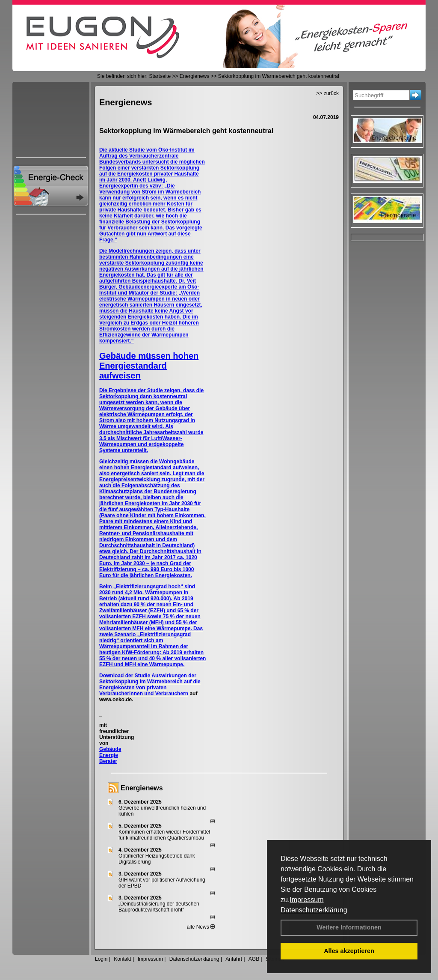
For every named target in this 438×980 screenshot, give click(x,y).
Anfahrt (234, 959)
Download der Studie (125, 676)
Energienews (142, 788)
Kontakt (123, 959)
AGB (254, 959)
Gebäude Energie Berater (110, 755)
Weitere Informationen (349, 927)
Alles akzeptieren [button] (349, 951)
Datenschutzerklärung (314, 910)
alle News (201, 927)
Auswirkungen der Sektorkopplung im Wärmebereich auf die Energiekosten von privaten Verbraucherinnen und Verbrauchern (150, 685)
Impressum (306, 900)
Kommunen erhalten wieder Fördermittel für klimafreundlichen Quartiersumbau (164, 835)
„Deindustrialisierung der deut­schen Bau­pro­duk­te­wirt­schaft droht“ (159, 907)
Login (101, 959)
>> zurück (327, 93)
